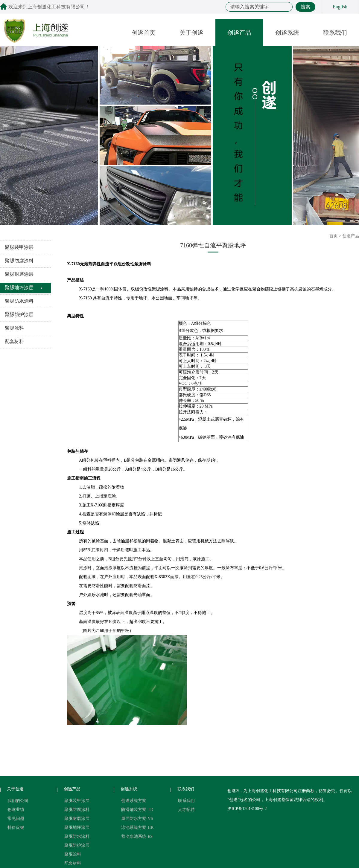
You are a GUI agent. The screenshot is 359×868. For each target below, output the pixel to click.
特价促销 (16, 828)
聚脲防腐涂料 (19, 261)
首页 (334, 236)
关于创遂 (191, 33)
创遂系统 (287, 33)
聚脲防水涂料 (19, 301)
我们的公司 (18, 801)
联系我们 (335, 33)
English (340, 7)
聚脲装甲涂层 (19, 247)
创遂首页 (144, 33)
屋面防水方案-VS (137, 819)
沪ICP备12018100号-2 (247, 809)
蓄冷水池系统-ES (137, 836)
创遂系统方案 (134, 801)
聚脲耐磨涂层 (19, 274)
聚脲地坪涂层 (19, 288)
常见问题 (16, 819)
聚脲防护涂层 (19, 314)
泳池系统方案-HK (137, 828)
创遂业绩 (16, 810)
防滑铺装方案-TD (137, 810)
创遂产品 (239, 33)
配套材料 (14, 341)
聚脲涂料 (14, 328)
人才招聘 (186, 810)
